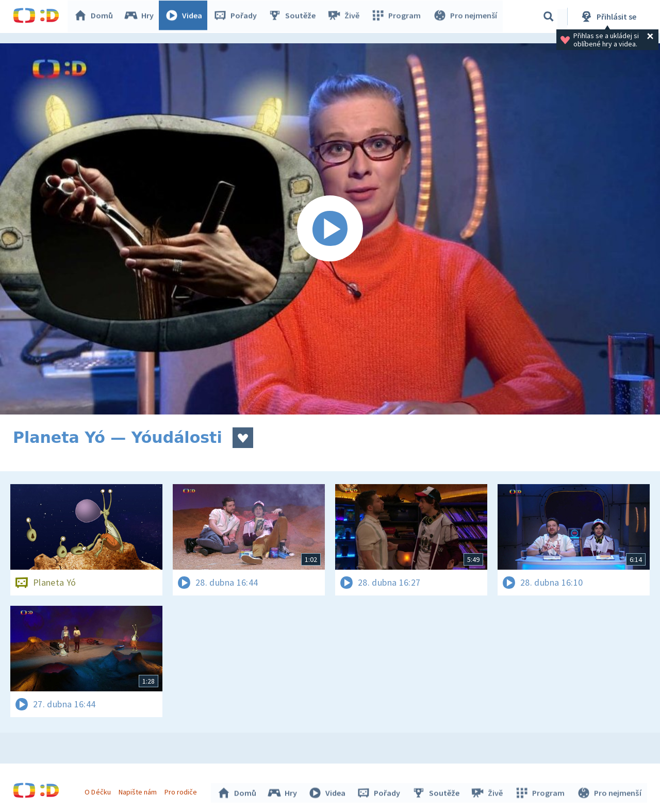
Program (398, 16)
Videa (186, 16)
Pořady (238, 16)
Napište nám (139, 790)
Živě (345, 16)
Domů (96, 16)
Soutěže (294, 16)
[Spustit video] (330, 229)
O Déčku (99, 790)
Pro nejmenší (466, 16)
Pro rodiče (182, 790)
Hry (142, 16)
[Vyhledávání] (549, 16)
